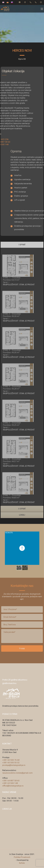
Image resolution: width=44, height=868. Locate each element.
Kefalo (22, 863)
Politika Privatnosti (22, 857)
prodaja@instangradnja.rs (14, 765)
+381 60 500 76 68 (11, 760)
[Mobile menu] (42, 9)
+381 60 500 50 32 (11, 763)
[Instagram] (25, 2)
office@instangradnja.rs (13, 786)
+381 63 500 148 (10, 783)
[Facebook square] (20, 2)
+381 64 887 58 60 (11, 781)
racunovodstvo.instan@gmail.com (17, 773)
